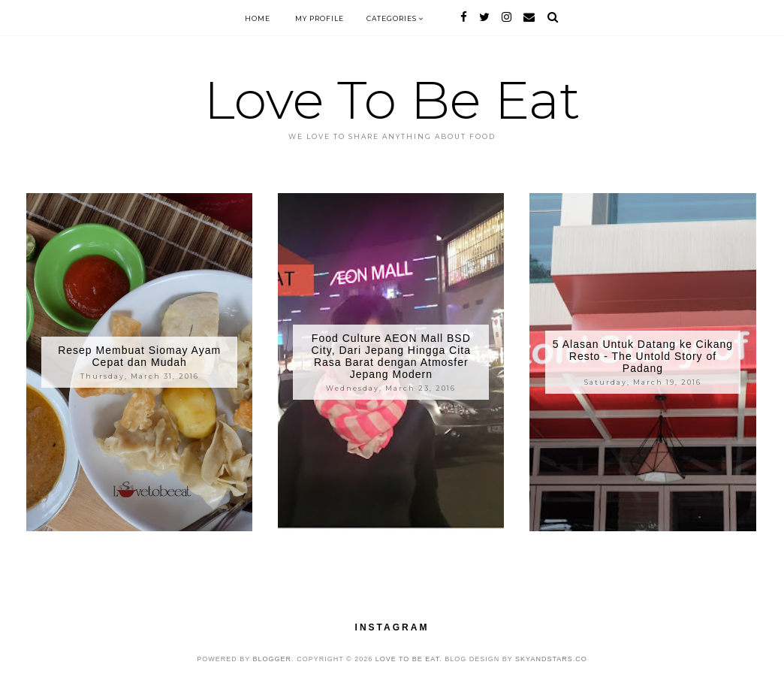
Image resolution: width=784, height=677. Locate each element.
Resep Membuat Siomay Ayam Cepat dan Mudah (139, 356)
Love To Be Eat (392, 100)
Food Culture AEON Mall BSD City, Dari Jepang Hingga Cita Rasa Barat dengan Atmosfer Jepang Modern (391, 356)
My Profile (320, 18)
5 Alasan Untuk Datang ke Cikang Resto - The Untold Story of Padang (643, 356)
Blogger (273, 659)
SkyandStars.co (551, 659)
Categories (395, 18)
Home (258, 18)
